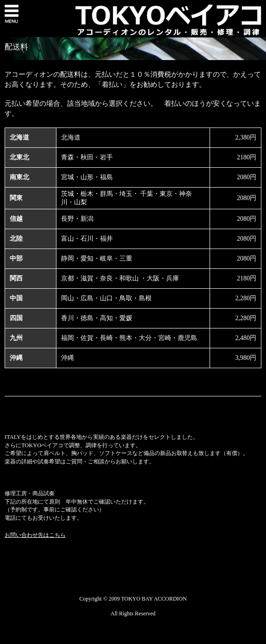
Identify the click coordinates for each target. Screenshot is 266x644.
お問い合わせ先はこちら (35, 535)
